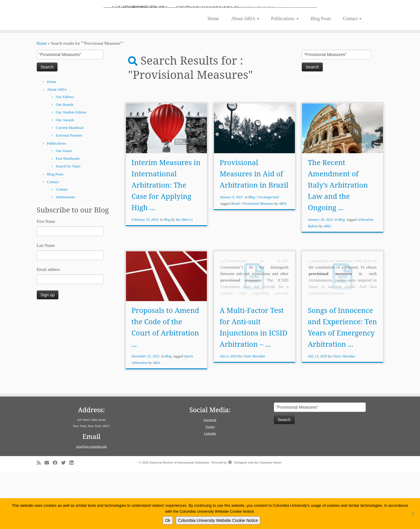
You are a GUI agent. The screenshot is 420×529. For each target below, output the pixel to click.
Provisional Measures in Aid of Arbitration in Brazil (254, 231)
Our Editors (65, 154)
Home (213, 76)
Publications (285, 76)
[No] (413, 514)
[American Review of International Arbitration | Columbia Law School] (210, 35)
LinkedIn (210, 491)
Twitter (210, 484)
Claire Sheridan (254, 414)
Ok (168, 520)
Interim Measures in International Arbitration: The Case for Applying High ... (166, 242)
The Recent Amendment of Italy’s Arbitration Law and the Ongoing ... (338, 242)
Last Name (46, 303)
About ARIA (245, 76)
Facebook (210, 477)
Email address (48, 327)
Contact (352, 76)
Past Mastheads (68, 216)
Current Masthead (70, 185)
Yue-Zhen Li (184, 277)
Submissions (66, 254)
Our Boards (65, 162)
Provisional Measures (258, 261)
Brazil (236, 261)
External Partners (69, 193)
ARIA (282, 261)
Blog (167, 277)
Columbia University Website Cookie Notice (218, 520)
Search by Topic (68, 224)
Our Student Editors (71, 170)
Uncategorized (268, 255)
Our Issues (64, 208)
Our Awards (65, 177)
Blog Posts (321, 76)
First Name (46, 279)
